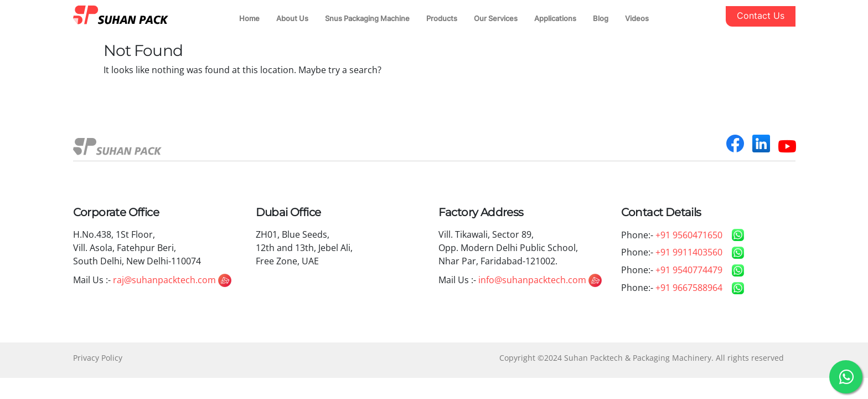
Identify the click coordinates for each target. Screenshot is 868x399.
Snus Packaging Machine (367, 18)
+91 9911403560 (689, 252)
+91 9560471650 (689, 235)
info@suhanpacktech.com (540, 280)
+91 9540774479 (689, 270)
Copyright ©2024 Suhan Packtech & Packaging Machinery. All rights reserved (642, 358)
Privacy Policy (98, 358)
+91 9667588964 (689, 288)
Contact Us (761, 16)
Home (249, 18)
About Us (292, 18)
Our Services (496, 18)
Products (442, 18)
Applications (555, 18)
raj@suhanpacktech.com (172, 280)
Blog (601, 18)
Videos (637, 18)
